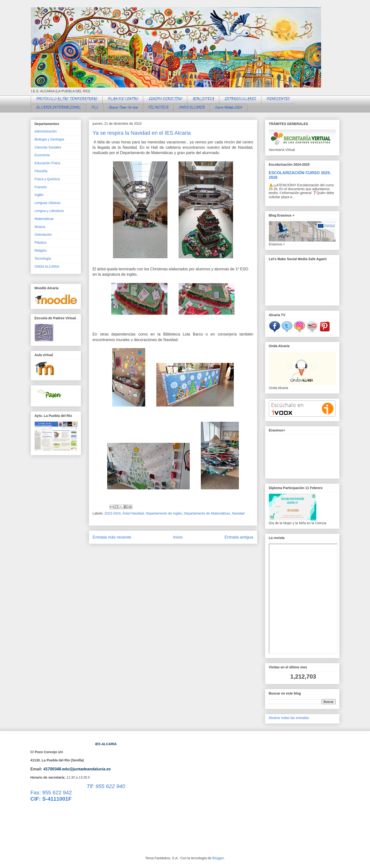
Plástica (41, 242)
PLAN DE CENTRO (123, 99)
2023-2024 (113, 513)
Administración (46, 131)
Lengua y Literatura (49, 211)
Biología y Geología (49, 139)
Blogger (218, 858)
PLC (95, 108)
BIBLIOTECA (203, 99)
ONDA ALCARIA (192, 108)
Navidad (238, 513)
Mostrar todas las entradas (289, 718)
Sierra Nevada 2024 (228, 108)
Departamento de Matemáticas (207, 513)
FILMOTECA (158, 108)
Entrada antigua (239, 537)
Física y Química (47, 179)
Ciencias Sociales (48, 147)
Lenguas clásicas (48, 203)
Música (40, 227)
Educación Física (48, 163)
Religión (41, 250)
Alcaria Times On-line (123, 108)
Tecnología (43, 258)
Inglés (39, 195)
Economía (42, 155)
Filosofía (41, 171)
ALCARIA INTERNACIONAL (58, 108)
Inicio (178, 537)
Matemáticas (44, 219)
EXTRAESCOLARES (240, 99)
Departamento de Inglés (164, 513)
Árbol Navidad (133, 513)
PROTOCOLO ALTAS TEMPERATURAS (67, 99)
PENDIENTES (278, 99)
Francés (41, 187)
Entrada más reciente (112, 537)
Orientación (43, 235)
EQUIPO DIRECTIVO (165, 99)
